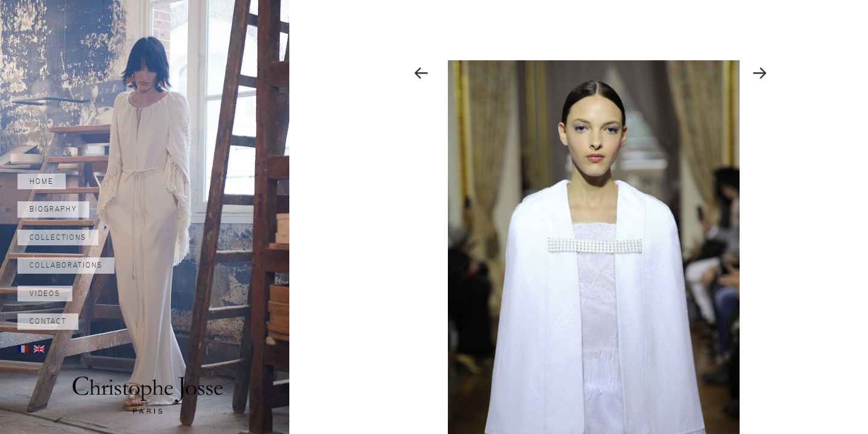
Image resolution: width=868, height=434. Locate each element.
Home (42, 181)
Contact (48, 321)
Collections (58, 237)
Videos (45, 294)
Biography (53, 209)
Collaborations (66, 265)
